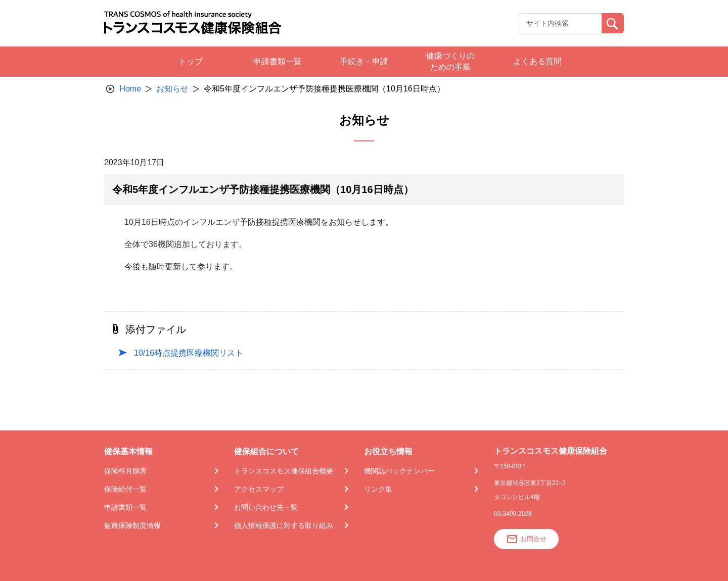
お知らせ (172, 89)
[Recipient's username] (560, 23)
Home (130, 89)
